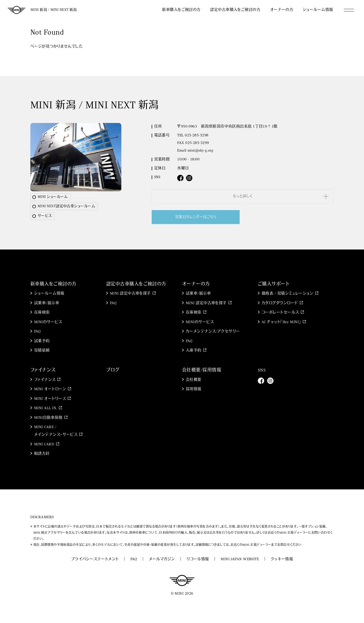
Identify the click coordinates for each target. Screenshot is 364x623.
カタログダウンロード (280, 303)
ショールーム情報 (318, 10)
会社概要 (194, 380)
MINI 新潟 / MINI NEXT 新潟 (54, 10)
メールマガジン (162, 559)
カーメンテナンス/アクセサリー (213, 332)
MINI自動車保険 (48, 418)
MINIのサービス (48, 322)
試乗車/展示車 (47, 303)
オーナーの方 (282, 10)
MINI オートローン (50, 389)
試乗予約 (42, 341)
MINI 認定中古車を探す (130, 294)
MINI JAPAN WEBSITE (240, 559)
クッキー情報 (282, 559)
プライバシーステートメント (95, 559)
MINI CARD (44, 444)
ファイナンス (45, 380)
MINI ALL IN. (45, 408)
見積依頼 (42, 351)
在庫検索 (42, 313)
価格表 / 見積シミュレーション (287, 294)
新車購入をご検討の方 (181, 10)
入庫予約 (194, 351)
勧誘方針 (42, 454)
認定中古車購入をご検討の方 (235, 10)
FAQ (37, 332)
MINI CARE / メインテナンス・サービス (56, 431)
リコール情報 (198, 559)
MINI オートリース (50, 399)
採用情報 (194, 389)
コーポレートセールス (280, 313)
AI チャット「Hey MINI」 (281, 322)
